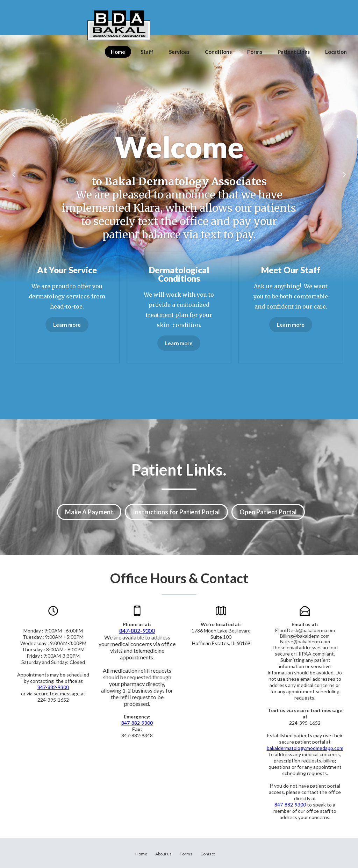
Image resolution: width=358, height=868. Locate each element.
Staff (147, 52)
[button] (14, 175)
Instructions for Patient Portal (176, 512)
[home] (119, 25)
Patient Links (294, 52)
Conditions (218, 52)
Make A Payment (89, 512)
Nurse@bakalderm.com (305, 641)
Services (179, 52)
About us (163, 854)
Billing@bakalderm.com (305, 636)
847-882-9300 (53, 687)
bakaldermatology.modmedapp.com (305, 748)
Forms (255, 52)
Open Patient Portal (268, 512)
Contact (208, 854)
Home (118, 52)
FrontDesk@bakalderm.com (305, 630)
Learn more (67, 325)
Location (336, 52)
